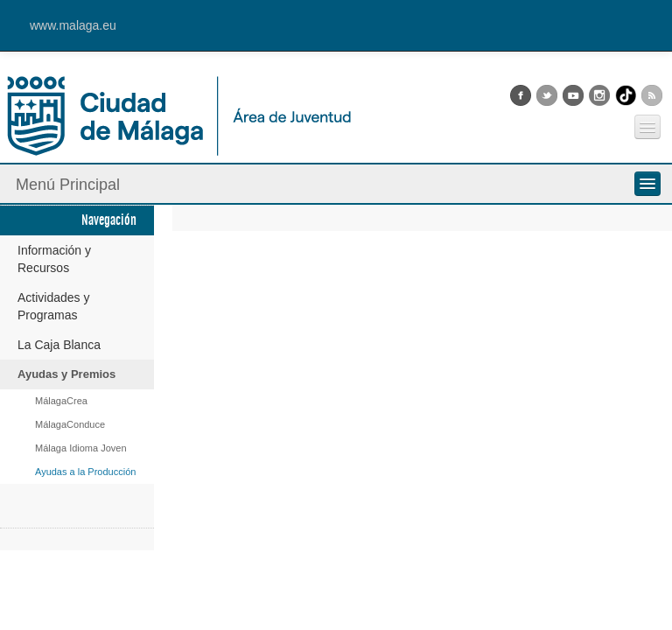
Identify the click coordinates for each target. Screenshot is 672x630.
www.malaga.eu (73, 25)
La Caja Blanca (59, 345)
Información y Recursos (54, 259)
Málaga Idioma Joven (81, 448)
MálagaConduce (70, 424)
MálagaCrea (61, 401)
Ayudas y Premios (66, 374)
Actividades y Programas (53, 306)
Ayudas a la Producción (85, 472)
